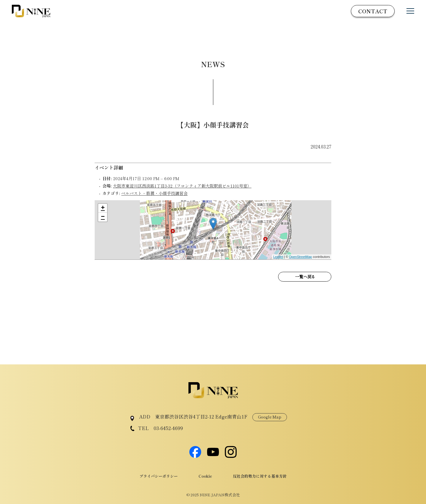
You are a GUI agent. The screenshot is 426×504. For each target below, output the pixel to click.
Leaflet (278, 257)
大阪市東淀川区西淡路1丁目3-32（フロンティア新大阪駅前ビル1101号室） (182, 186)
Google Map (270, 417)
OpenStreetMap (301, 257)
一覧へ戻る (305, 277)
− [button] (103, 217)
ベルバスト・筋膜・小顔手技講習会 (154, 193)
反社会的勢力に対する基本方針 (260, 476)
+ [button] (103, 208)
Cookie (205, 476)
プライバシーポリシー (159, 476)
